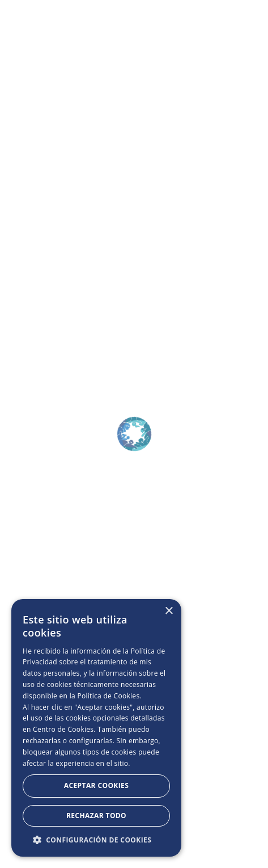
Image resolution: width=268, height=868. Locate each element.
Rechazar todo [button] (96, 816)
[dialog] (96, 728)
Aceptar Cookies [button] (96, 785)
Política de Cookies (108, 696)
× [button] (169, 611)
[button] (96, 840)
